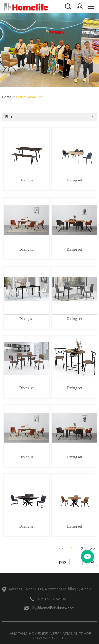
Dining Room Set (29, 97)
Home (7, 97)
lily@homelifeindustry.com (53, 608)
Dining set (27, 180)
